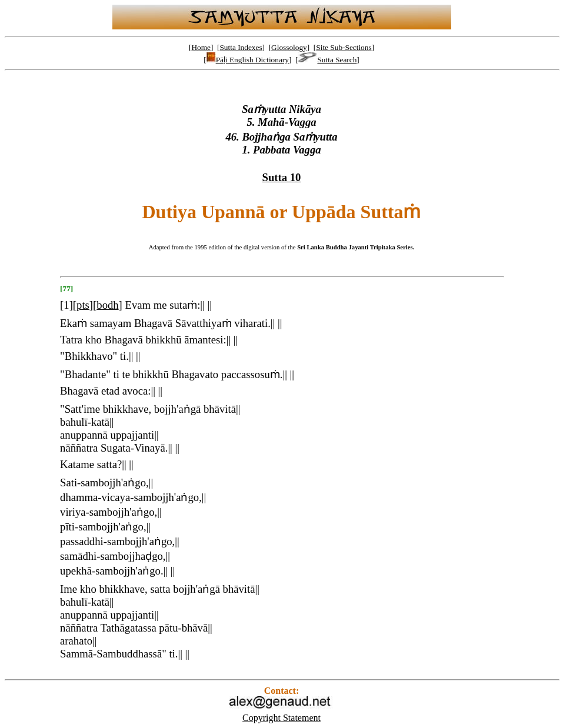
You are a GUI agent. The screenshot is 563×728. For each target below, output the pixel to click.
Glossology (289, 47)
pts (83, 305)
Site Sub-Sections (344, 47)
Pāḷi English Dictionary (248, 60)
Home (201, 47)
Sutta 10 (282, 177)
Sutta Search (327, 60)
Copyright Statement (281, 718)
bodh (107, 305)
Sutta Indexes (241, 47)
